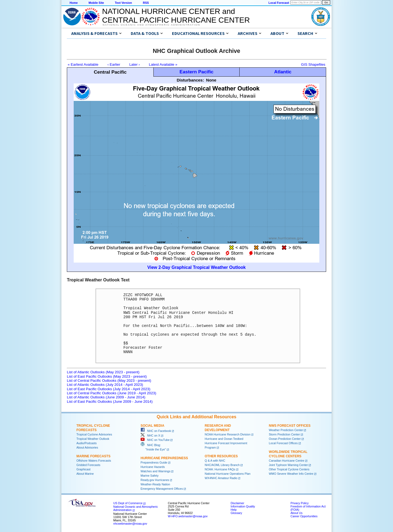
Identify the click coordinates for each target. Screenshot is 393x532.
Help (234, 510)
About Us (296, 513)
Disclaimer (237, 503)
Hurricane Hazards (153, 467)
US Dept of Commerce (128, 503)
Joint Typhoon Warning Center (288, 465)
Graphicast (84, 469)
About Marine (85, 474)
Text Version (123, 3)
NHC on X (150, 435)
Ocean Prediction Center (285, 439)
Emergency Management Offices (162, 489)
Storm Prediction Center (284, 434)
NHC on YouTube (155, 440)
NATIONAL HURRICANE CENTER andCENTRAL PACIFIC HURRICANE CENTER (176, 16)
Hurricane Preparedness (164, 458)
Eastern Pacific (196, 72)
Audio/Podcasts (87, 443)
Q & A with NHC (215, 461)
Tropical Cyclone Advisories (94, 434)
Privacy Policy (299, 503)
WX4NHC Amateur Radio (221, 478)
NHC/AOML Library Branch (222, 465)
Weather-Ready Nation (155, 484)
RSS (146, 3)
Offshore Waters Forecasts (94, 461)
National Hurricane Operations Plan (228, 474)
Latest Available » (163, 64)
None (211, 80)
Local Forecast (279, 3)
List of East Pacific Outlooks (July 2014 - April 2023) (109, 389)
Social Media (152, 426)
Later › (135, 64)
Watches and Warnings (155, 471)
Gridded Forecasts (88, 465)
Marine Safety (150, 476)
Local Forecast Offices (283, 443)
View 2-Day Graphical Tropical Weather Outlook (196, 267)
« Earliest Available (83, 64)
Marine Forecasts (93, 456)
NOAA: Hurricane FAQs (220, 469)
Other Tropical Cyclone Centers (289, 469)
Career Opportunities (304, 516)
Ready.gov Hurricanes (155, 480)
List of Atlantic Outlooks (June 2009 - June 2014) (106, 397)
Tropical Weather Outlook (93, 439)
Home (74, 3)
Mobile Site (96, 3)
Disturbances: (190, 80)
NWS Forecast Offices (290, 426)
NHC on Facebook (156, 431)
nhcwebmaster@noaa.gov (130, 524)
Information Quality (243, 506)
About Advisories (87, 447)
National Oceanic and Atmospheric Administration (151, 25)
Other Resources (221, 456)
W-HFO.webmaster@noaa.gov (188, 516)
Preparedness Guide (154, 462)
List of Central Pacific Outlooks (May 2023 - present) (109, 381)
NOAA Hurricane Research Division (228, 434)
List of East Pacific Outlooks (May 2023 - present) (107, 376)
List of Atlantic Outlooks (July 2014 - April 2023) (105, 385)
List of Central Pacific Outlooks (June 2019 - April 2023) (111, 393)
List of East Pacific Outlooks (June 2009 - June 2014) (110, 402)
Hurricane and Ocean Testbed (224, 439)
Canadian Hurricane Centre (287, 461)
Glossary (236, 513)
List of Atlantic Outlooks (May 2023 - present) (103, 372)
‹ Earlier (114, 64)
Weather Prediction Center (286, 430)
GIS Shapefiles (313, 64)
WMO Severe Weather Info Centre (291, 474)
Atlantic (283, 72)
